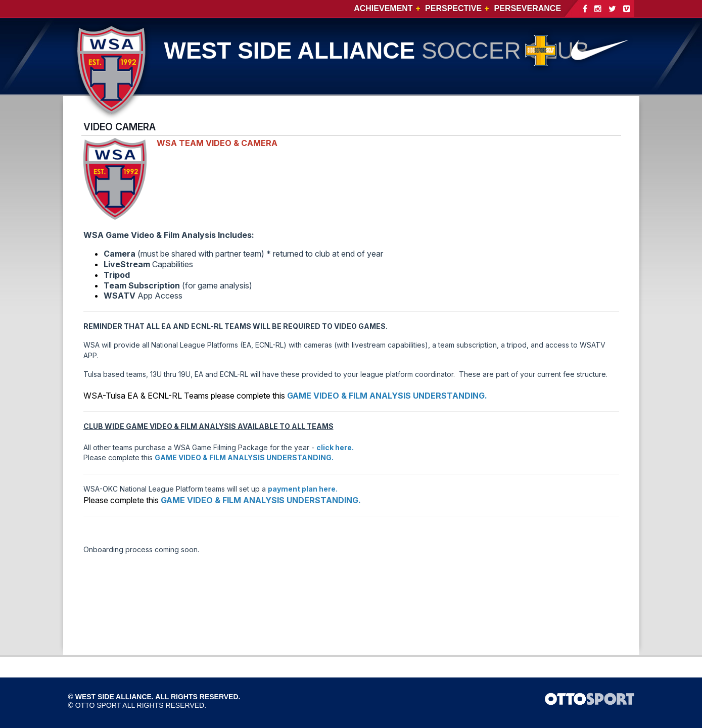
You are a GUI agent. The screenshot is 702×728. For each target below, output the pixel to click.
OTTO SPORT (98, 705)
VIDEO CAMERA (120, 127)
